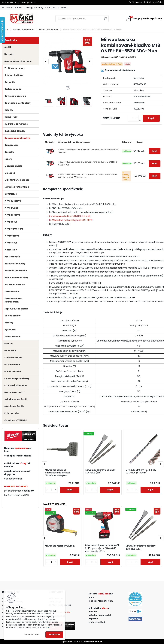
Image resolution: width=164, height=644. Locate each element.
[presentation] (46, 61)
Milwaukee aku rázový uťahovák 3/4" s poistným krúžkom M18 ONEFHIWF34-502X (102, 548)
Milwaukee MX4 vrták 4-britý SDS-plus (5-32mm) (141, 471)
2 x (70, 216)
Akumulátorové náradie (24, 29)
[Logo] (21, 19)
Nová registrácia (154, 2)
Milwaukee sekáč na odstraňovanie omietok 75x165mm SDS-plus (58, 473)
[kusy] (133, 118)
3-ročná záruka (14, 8)
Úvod (6, 29)
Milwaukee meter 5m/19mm (60, 546)
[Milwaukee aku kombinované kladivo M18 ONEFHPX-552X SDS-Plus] (68, 61)
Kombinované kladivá (49, 29)
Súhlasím (54, 634)
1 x (71, 220)
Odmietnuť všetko (33, 634)
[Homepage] (3, 8)
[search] (105, 20)
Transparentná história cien (118, 70)
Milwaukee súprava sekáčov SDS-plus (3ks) (100, 471)
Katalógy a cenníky (33, 8)
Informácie (51, 8)
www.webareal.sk (93, 641)
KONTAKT (63, 8)
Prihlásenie (137, 2)
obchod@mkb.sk (13, 479)
